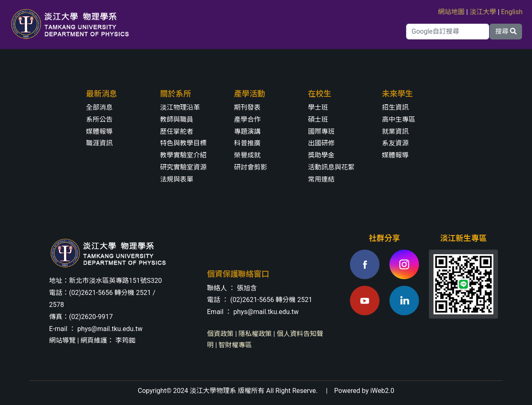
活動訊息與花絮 (331, 167)
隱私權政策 (255, 334)
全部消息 (99, 107)
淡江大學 (483, 12)
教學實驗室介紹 (183, 155)
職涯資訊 (99, 143)
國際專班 (321, 131)
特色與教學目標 (183, 143)
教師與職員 (177, 119)
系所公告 (99, 119)
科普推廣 (247, 143)
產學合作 (247, 119)
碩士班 (318, 119)
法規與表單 (177, 179)
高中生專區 (399, 119)
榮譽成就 (247, 155)
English (512, 12)
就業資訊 (395, 131)
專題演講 (247, 131)
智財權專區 (235, 345)
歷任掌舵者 (177, 131)
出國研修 (321, 143)
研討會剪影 (251, 167)
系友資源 (395, 143)
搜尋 (506, 31)
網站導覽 (62, 340)
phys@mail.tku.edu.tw (110, 329)
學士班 (318, 107)
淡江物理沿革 (180, 107)
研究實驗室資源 (183, 167)
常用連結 (321, 179)
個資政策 (220, 334)
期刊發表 (247, 107)
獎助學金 (321, 155)
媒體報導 (99, 131)
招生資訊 (395, 107)
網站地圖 (451, 12)
